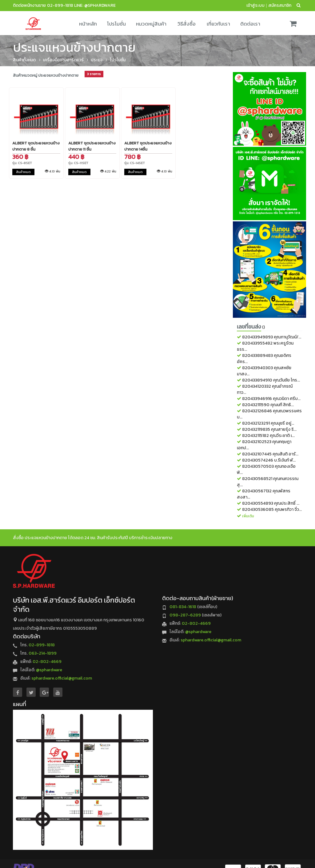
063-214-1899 (43, 653)
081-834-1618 (183, 607)
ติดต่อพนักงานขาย (29, 5)
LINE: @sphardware (95, 5)
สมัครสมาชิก (280, 5)
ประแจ (97, 60)
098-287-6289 (185, 615)
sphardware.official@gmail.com (62, 678)
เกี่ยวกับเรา (218, 24)
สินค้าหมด (23, 172)
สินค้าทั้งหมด (24, 60)
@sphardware (49, 670)
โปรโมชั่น (116, 24)
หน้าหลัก (88, 24)
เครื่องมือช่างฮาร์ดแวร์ (63, 60)
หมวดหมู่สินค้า (151, 24)
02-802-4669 (47, 662)
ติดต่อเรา (250, 24)
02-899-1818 (60, 5)
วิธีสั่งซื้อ (187, 24)
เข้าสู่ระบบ (255, 5)
